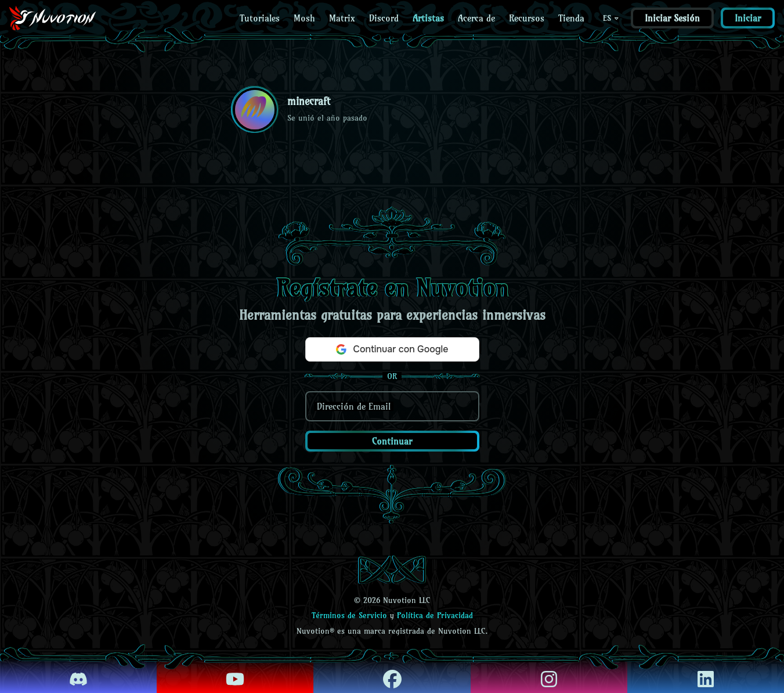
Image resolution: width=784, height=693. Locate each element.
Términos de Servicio (349, 615)
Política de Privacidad (435, 615)
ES (611, 18)
